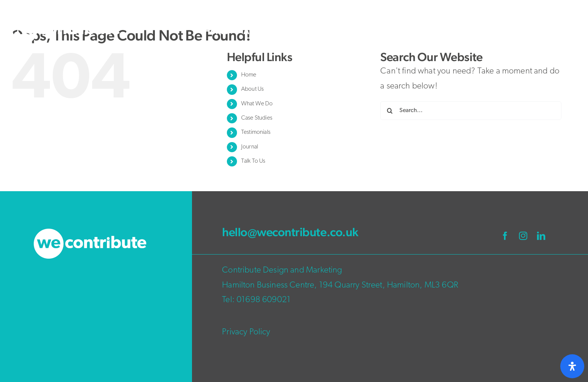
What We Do (257, 104)
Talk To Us (253, 161)
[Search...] (471, 111)
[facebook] (505, 236)
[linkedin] (541, 236)
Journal (250, 147)
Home (249, 75)
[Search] (390, 111)
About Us (252, 89)
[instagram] (523, 236)
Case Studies (257, 118)
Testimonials (256, 132)
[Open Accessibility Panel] (572, 366)
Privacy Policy (246, 332)
